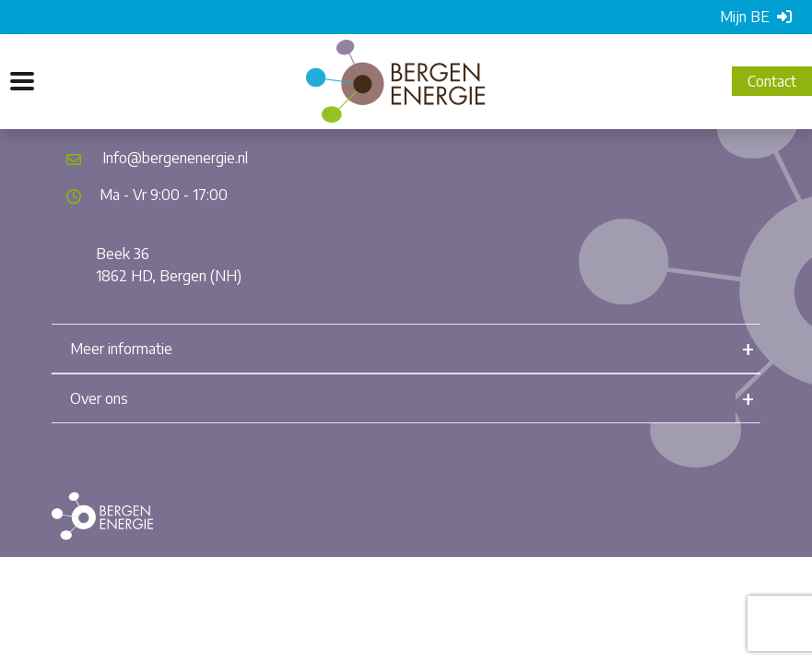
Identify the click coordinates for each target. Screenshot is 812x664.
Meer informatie (121, 349)
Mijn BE (756, 17)
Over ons (99, 398)
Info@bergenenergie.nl (175, 158)
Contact (772, 81)
